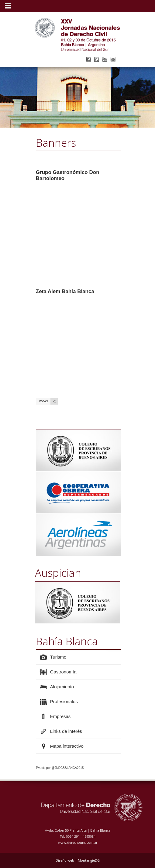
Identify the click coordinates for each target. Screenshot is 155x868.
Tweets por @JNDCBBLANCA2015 (60, 768)
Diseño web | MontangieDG (78, 860)
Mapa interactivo (67, 746)
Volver (48, 401)
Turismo (58, 657)
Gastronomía (63, 672)
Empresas (60, 716)
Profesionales (64, 701)
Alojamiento (62, 687)
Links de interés (66, 731)
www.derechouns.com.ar (78, 842)
